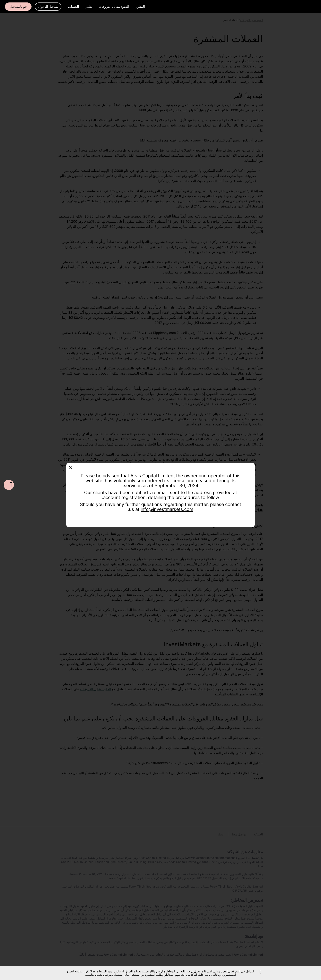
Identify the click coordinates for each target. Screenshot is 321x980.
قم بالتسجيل (18, 7)
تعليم (89, 7)
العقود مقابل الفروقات (114, 7)
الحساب (73, 7)
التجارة (140, 7)
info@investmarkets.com (167, 509)
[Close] (71, 467)
